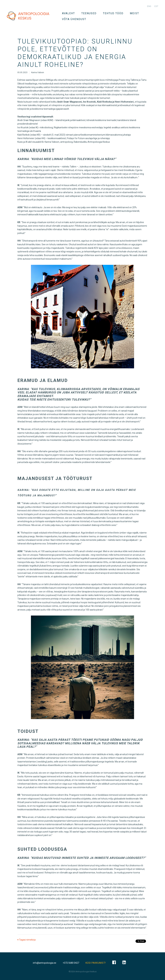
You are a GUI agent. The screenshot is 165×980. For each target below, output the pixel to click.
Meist (134, 13)
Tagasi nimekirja (27, 940)
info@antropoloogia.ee (45, 963)
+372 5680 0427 (71, 963)
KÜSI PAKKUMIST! (96, 963)
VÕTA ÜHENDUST (74, 19)
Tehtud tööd (113, 13)
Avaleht (68, 13)
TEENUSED (89, 13)
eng (149, 6)
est (156, 6)
